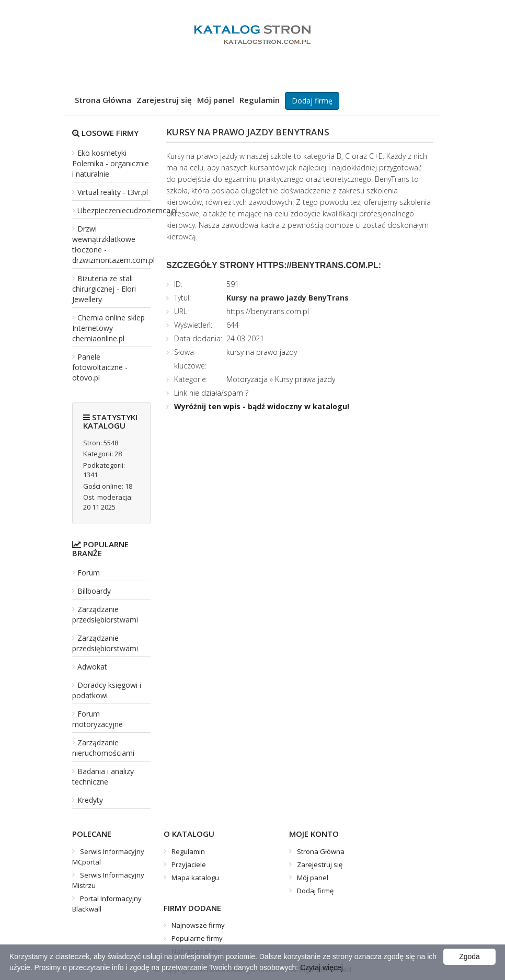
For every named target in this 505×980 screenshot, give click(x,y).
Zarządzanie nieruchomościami (103, 748)
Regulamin (260, 100)
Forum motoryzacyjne (97, 719)
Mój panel (216, 100)
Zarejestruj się (164, 100)
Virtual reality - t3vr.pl (113, 192)
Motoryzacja (247, 379)
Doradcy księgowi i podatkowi (107, 690)
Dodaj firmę (312, 101)
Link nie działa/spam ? (211, 393)
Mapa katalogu (195, 878)
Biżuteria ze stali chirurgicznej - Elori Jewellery (104, 289)
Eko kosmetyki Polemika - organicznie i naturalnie (111, 163)
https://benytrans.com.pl (268, 311)
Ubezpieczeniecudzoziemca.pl (128, 210)
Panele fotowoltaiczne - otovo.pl (100, 367)
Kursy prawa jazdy (305, 379)
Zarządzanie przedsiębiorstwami (105, 614)
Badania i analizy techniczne (103, 776)
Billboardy (94, 591)
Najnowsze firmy (198, 925)
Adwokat (92, 667)
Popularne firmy (197, 938)
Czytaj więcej (322, 967)
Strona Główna (103, 100)
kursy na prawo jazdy (262, 352)
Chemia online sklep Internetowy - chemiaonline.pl (108, 328)
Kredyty (90, 800)
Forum (89, 573)
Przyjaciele (189, 864)
